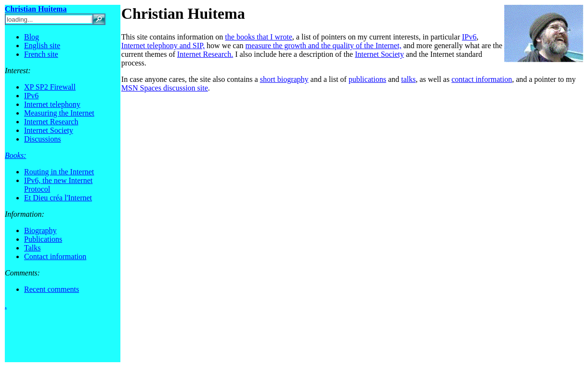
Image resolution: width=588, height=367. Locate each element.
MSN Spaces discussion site (165, 88)
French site (41, 54)
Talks (32, 248)
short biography (284, 79)
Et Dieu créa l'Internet (58, 198)
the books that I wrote (259, 37)
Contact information (55, 256)
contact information (482, 79)
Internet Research (51, 122)
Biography (40, 230)
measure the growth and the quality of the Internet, (324, 46)
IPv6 (31, 96)
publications (367, 79)
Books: (15, 155)
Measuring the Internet (59, 113)
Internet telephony (52, 104)
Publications (43, 239)
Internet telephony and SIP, (163, 46)
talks (408, 79)
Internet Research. (205, 54)
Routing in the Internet (59, 172)
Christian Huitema (183, 13)
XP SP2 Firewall (50, 87)
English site (42, 46)
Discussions (42, 139)
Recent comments (52, 289)
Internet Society (49, 130)
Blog (32, 37)
